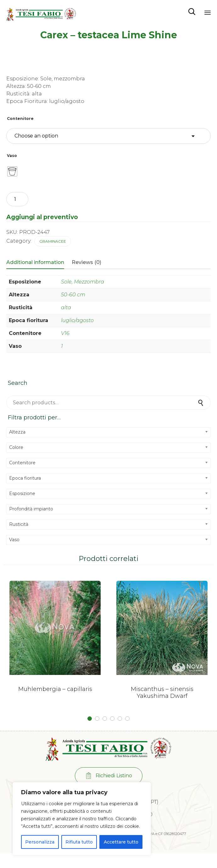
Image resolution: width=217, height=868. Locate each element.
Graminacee (53, 241)
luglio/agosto (77, 320)
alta (66, 307)
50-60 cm (73, 295)
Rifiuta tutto (79, 842)
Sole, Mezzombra (83, 282)
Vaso (12, 156)
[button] (109, 776)
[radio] (12, 171)
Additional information (35, 262)
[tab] (38, 263)
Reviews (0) (86, 262)
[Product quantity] (17, 199)
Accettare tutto (121, 842)
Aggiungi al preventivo (42, 217)
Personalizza (40, 842)
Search (201, 403)
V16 (65, 333)
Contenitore (20, 119)
